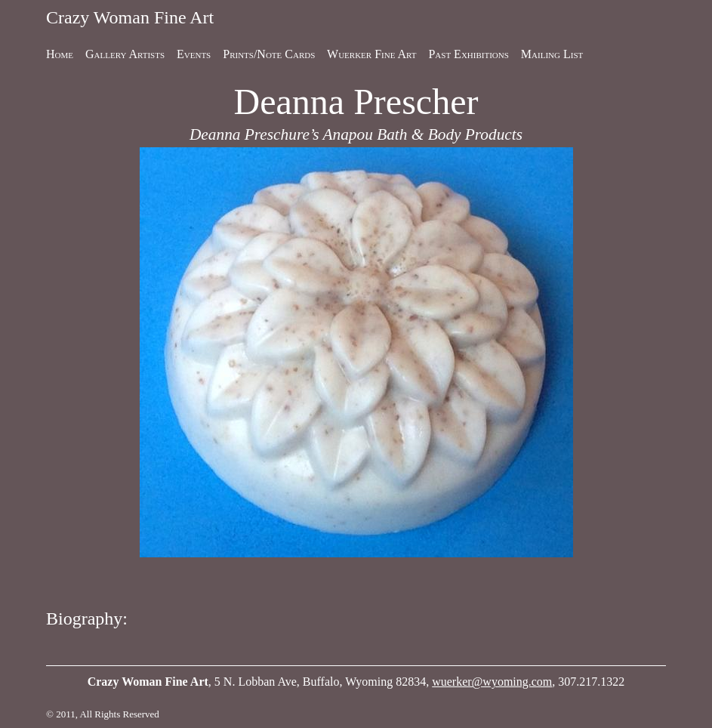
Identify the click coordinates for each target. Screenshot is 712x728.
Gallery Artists (125, 54)
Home (60, 54)
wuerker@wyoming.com (492, 682)
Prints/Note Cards (269, 54)
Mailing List (552, 54)
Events (194, 54)
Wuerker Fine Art (371, 54)
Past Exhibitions (468, 54)
